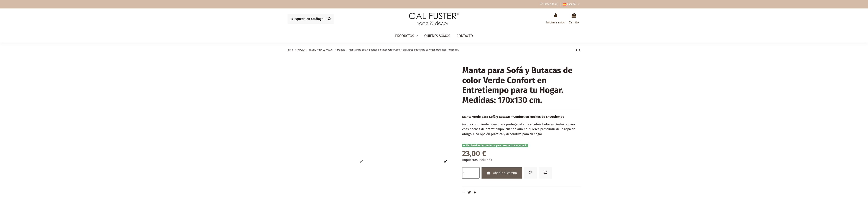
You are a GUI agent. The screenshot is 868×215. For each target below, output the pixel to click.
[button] (406, 36)
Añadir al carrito (502, 173)
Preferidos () (549, 4)
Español (572, 4)
